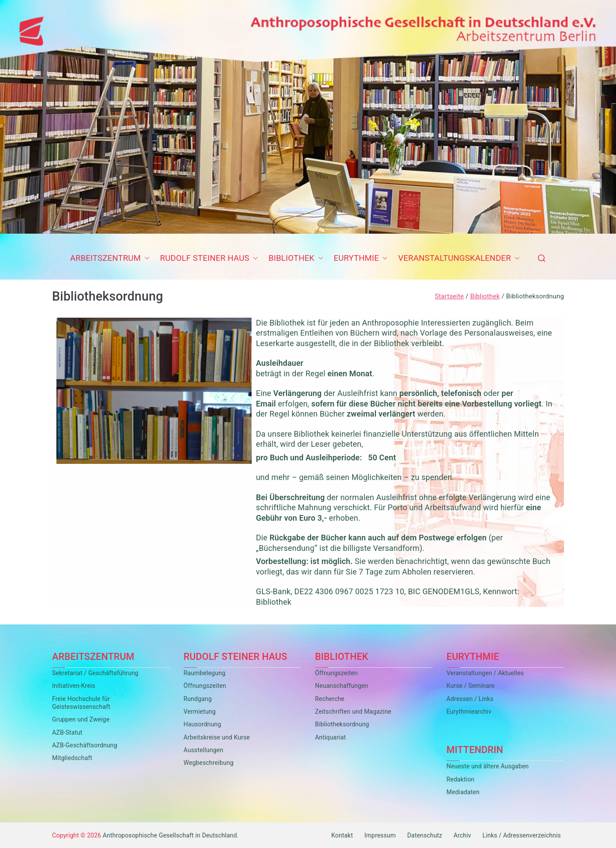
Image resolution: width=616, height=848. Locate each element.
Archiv (462, 835)
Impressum (380, 835)
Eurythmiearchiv (469, 711)
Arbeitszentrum (110, 259)
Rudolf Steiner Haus (209, 259)
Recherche (330, 699)
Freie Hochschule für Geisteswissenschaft (81, 703)
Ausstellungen (204, 750)
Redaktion (461, 779)
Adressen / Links (470, 699)
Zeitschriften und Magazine (353, 711)
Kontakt (342, 835)
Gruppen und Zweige (81, 719)
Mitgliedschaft (72, 758)
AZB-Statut (67, 732)
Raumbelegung (205, 673)
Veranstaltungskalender (459, 259)
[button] (145, 259)
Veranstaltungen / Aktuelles (485, 673)
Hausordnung (203, 724)
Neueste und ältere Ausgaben (488, 766)
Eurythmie (361, 259)
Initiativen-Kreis (74, 686)
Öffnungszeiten (205, 686)
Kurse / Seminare (471, 686)
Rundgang (198, 699)
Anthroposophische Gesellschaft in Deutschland (170, 835)
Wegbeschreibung (209, 763)
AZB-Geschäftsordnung (85, 745)
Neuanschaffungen (341, 686)
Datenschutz (425, 835)
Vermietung (200, 711)
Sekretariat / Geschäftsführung (95, 673)
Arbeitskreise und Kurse (217, 737)
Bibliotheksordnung (342, 724)
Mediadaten (463, 792)
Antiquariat (330, 737)
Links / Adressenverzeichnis (522, 835)
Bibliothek (296, 259)
